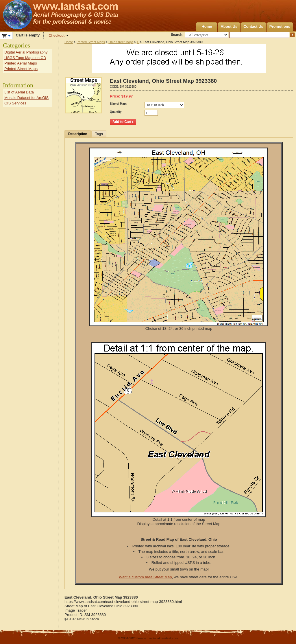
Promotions (280, 26)
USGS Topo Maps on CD (25, 58)
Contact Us (253, 26)
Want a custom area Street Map (145, 577)
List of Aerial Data (19, 92)
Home (207, 26)
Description (78, 134)
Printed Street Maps (91, 42)
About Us (229, 26)
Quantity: (116, 112)
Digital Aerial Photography (26, 52)
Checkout (57, 35)
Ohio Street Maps (121, 42)
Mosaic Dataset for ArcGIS (26, 98)
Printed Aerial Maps (21, 63)
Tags (99, 134)
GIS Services (15, 103)
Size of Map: (118, 104)
